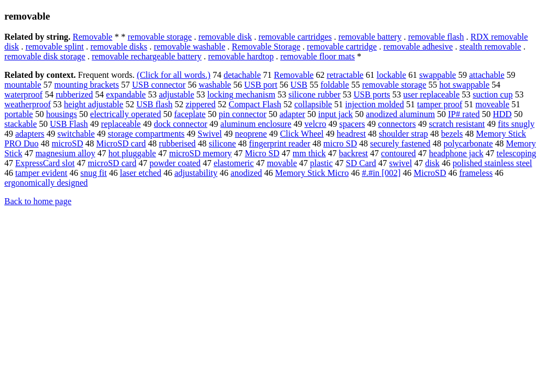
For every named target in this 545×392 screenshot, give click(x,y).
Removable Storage (266, 47)
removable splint (55, 47)
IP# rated (464, 114)
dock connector (180, 124)
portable (19, 114)
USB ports (372, 94)
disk (432, 163)
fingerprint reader (280, 143)
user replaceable (431, 94)
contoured (398, 153)
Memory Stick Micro (312, 173)
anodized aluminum (400, 114)
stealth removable (490, 47)
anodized (246, 173)
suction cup (492, 94)
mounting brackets (87, 85)
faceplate (190, 114)
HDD (502, 114)
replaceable (121, 124)
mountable (23, 85)
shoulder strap (403, 134)
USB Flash (69, 124)
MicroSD (430, 173)
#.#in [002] (381, 173)
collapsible (313, 104)
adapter (292, 114)
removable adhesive (418, 47)
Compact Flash (255, 104)
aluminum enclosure (256, 124)
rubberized (74, 94)
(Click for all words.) (174, 75)
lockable (391, 75)
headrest (351, 134)
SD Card (361, 163)
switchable (76, 134)
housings (61, 114)
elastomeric (234, 163)
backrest (353, 153)
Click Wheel (302, 134)
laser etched (141, 173)
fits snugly (516, 124)
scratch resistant (457, 124)
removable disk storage (45, 56)
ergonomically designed (46, 183)
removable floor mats (317, 56)
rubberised (178, 143)
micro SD (340, 143)
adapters (30, 134)
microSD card (112, 163)
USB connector (159, 85)
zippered (200, 104)
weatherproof (28, 104)
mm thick (309, 153)
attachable (487, 75)
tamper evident (41, 173)
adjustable (176, 94)
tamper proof (440, 104)
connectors (397, 124)
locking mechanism (241, 94)
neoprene (251, 134)
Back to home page (38, 201)
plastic (322, 163)
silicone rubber (314, 94)
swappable (438, 75)
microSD (68, 143)
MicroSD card (121, 143)
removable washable (189, 47)
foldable (335, 85)
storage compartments (146, 134)
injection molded (374, 104)
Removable (92, 37)
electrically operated (125, 114)
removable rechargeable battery (146, 56)
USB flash (154, 104)
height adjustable (93, 104)
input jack (336, 114)
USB (299, 85)
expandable (126, 94)
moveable (492, 104)
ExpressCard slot (45, 163)
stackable (21, 124)
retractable (345, 75)
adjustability (196, 173)
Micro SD (262, 153)
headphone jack (456, 153)
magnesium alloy (65, 153)
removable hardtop (241, 56)
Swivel (210, 134)
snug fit (94, 173)
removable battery (370, 37)
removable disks (119, 47)
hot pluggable (132, 153)
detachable (242, 75)
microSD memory (200, 153)
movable (282, 163)
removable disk (225, 37)
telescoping (516, 153)
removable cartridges (295, 37)
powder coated (175, 163)
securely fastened (400, 143)
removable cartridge (342, 47)
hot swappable (464, 85)
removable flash (436, 37)
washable (215, 85)
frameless (476, 173)
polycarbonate (468, 143)
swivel (401, 163)
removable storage (160, 37)
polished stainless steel (493, 163)
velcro (316, 124)
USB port (261, 85)
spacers (352, 124)
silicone (222, 143)
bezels (452, 134)
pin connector (243, 114)
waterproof (23, 94)
